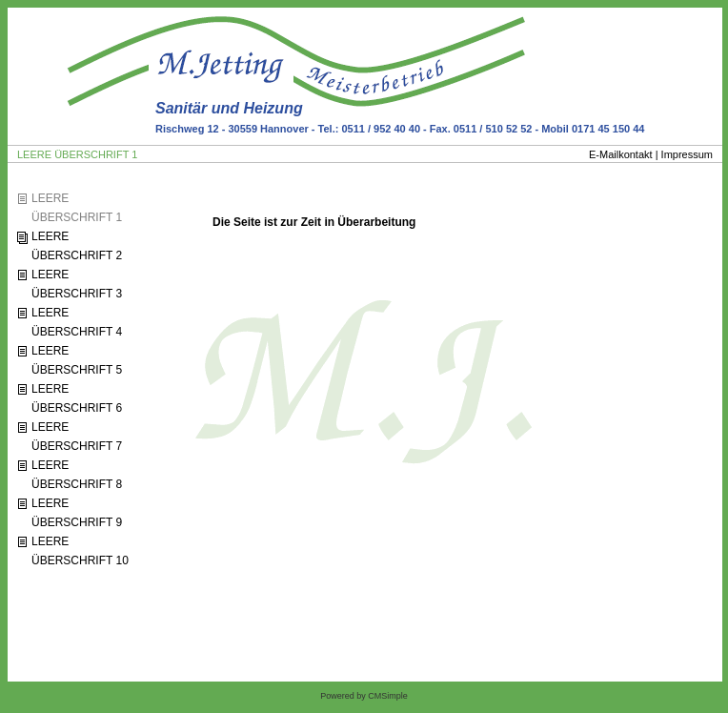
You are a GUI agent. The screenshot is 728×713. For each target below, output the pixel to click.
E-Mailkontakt (621, 154)
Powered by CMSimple (364, 696)
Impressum (687, 154)
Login (33, 615)
